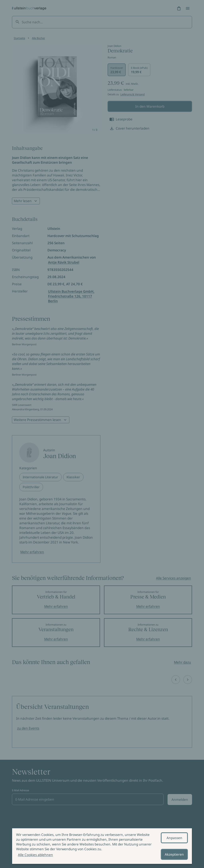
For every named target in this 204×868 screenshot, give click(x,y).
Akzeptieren (174, 854)
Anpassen (174, 838)
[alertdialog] (102, 846)
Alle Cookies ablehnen (35, 855)
